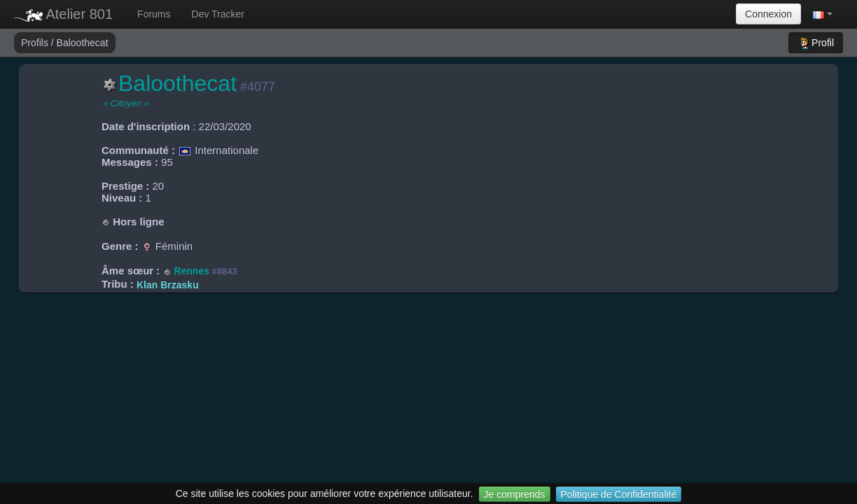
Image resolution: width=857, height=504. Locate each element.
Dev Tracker (218, 14)
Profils (36, 43)
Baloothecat (83, 43)
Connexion (768, 14)
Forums (154, 14)
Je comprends (515, 494)
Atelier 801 (63, 14)
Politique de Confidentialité (619, 494)
